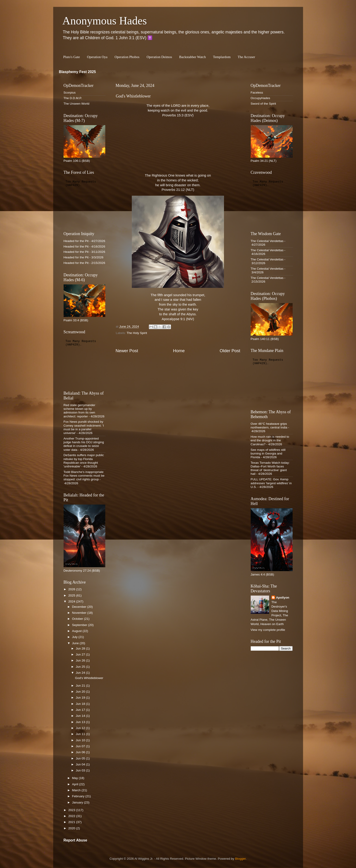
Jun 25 (81, 667)
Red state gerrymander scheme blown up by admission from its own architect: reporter (79, 411)
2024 (72, 601)
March (77, 790)
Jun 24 (81, 673)
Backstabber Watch (193, 57)
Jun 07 (81, 746)
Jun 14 (81, 716)
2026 (72, 589)
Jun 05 (81, 758)
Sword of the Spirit (263, 104)
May (75, 778)
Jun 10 (81, 740)
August (77, 631)
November (80, 613)
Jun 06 (81, 752)
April (76, 784)
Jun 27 (81, 654)
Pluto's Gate (71, 57)
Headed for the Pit (76, 241)
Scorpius (70, 93)
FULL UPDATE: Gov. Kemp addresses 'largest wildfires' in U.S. (271, 483)
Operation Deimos (159, 57)
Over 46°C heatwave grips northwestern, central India (269, 426)
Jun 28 (81, 648)
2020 (72, 828)
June (76, 643)
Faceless (257, 93)
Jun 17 (81, 710)
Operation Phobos (127, 57)
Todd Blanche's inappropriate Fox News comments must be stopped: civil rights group (84, 476)
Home (179, 351)
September (80, 625)
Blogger (240, 859)
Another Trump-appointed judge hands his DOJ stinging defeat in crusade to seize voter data (84, 444)
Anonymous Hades (105, 21)
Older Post (230, 351)
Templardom (222, 57)
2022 (72, 816)
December (80, 607)
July (75, 637)
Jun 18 (81, 704)
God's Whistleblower (89, 678)
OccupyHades (260, 98)
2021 (72, 822)
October (78, 619)
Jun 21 (81, 686)
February (79, 796)
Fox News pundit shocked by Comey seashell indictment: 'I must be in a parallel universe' (84, 427)
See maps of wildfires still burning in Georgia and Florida (268, 453)
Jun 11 (81, 734)
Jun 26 (81, 660)
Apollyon (283, 598)
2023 (72, 810)
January (78, 802)
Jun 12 (81, 728)
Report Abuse (75, 840)
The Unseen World (76, 104)
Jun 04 (81, 764)
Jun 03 (81, 770)
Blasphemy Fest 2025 (78, 72)
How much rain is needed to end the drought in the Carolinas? (270, 440)
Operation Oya (97, 57)
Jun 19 (81, 698)
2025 (72, 595)
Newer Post (127, 351)
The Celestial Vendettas (267, 241)
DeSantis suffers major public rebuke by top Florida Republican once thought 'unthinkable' (84, 461)
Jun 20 (81, 692)
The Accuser (246, 57)
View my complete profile (268, 630)
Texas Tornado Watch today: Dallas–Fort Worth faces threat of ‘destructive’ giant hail (270, 468)
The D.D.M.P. (73, 98)
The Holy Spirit (137, 333)
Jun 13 (81, 722)
